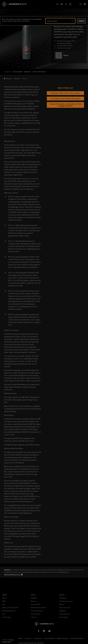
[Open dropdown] (60, 21)
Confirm (82, 21)
